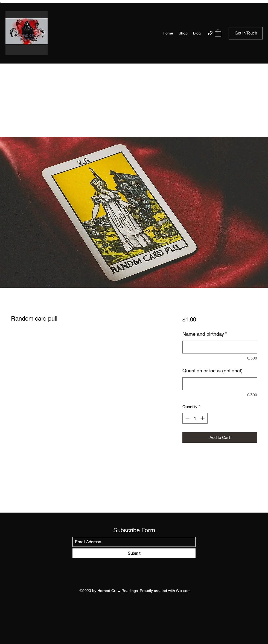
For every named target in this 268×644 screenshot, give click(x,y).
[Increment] (203, 418)
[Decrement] (187, 418)
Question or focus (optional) (212, 371)
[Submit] (134, 553)
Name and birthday (205, 334)
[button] (218, 33)
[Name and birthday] (220, 347)
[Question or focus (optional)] (220, 384)
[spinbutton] (195, 418)
